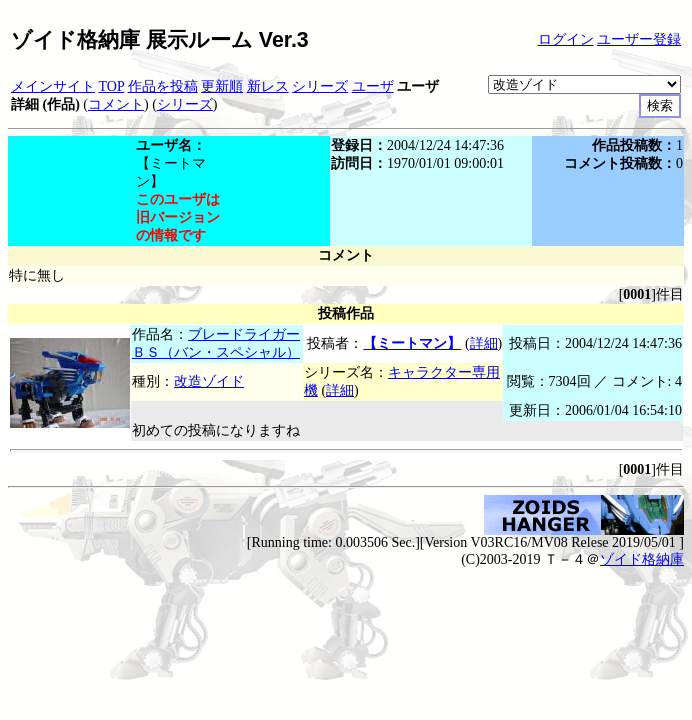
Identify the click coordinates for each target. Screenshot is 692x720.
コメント (116, 104)
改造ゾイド (209, 381)
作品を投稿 (163, 86)
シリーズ (320, 86)
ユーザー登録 (639, 39)
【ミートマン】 (412, 343)
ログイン (566, 39)
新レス (268, 86)
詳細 (484, 343)
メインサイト (53, 86)
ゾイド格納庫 (642, 559)
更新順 (222, 86)
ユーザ (373, 86)
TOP (112, 86)
